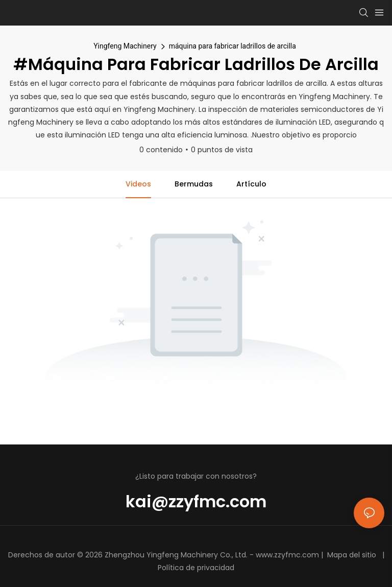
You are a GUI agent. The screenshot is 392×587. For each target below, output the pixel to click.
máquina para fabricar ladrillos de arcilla (232, 46)
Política (171, 568)
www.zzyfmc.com (287, 555)
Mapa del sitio (352, 555)
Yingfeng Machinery (125, 46)
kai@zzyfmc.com (196, 501)
